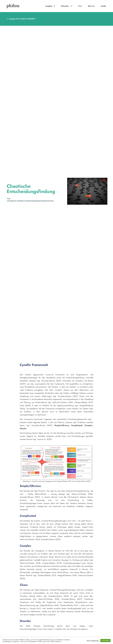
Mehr (88, 641)
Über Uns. (91, 6)
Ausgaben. (50, 6)
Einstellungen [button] (95, 641)
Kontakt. (103, 6)
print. (80, 6)
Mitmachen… (67, 6)
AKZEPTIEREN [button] (105, 641)
